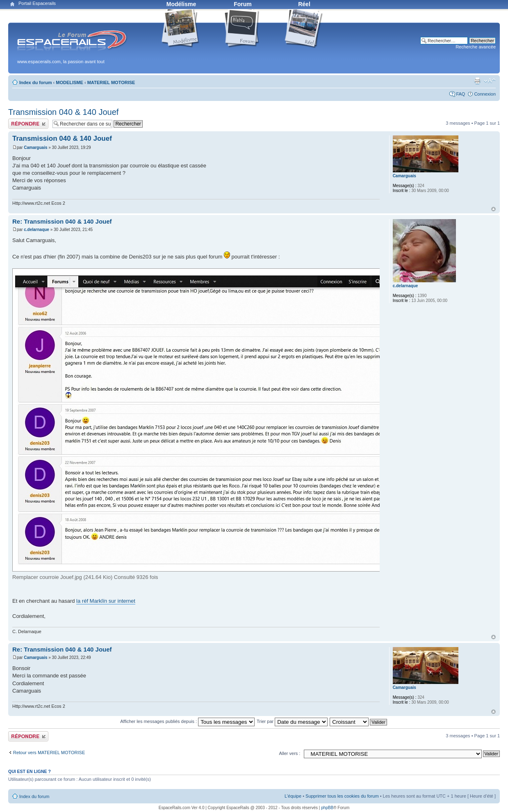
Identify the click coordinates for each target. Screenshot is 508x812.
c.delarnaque (36, 230)
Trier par (292, 721)
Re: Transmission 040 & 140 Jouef (62, 221)
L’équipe (293, 796)
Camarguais (35, 148)
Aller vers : (289, 753)
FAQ (460, 94)
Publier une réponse (28, 124)
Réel (304, 4)
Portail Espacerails (37, 3)
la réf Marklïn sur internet (106, 601)
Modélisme (181, 4)
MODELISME (69, 82)
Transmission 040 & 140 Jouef (63, 112)
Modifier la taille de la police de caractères (490, 81)
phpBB (327, 808)
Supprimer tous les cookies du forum (342, 796)
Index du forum (35, 82)
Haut (493, 209)
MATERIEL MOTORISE (111, 82)
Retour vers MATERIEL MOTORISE (49, 753)
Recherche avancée (476, 47)
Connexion (485, 94)
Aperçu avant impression (477, 81)
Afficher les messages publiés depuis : (187, 721)
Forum (243, 4)
